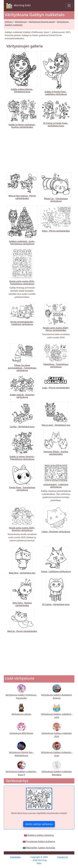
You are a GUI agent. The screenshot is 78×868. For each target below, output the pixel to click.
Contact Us (63, 857)
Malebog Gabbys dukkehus (41, 835)
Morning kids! (18, 6)
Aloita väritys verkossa (39, 824)
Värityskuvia (21, 22)
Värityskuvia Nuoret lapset (42, 22)
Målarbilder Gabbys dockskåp (41, 848)
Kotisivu (9, 22)
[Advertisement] (39, 150)
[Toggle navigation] (69, 6)
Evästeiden (15, 857)
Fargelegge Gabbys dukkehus (41, 841)
